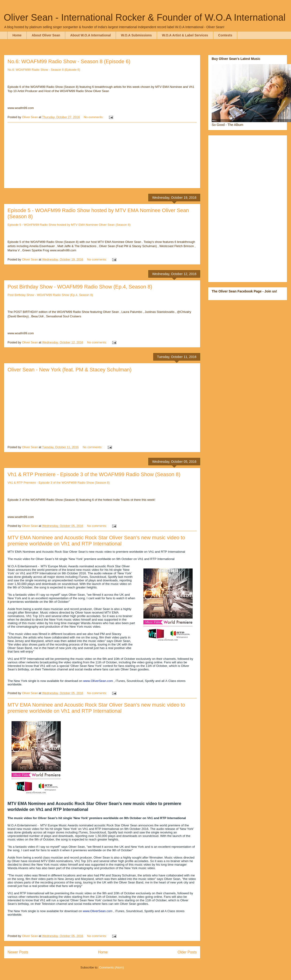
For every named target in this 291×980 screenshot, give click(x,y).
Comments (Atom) (111, 967)
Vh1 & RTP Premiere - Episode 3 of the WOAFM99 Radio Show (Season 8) (94, 474)
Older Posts (187, 952)
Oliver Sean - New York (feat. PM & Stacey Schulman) (69, 370)
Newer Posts (18, 952)
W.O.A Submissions (136, 35)
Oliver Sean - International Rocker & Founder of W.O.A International (145, 17)
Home (17, 35)
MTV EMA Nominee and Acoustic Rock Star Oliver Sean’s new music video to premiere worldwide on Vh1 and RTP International (96, 541)
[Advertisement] (102, 155)
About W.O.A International (90, 35)
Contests (225, 35)
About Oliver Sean (46, 35)
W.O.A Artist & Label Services (185, 35)
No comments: (94, 117)
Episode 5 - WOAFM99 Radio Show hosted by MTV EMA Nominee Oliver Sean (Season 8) (69, 225)
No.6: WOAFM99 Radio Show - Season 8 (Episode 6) (69, 61)
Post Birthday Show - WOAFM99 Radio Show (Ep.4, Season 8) (80, 287)
